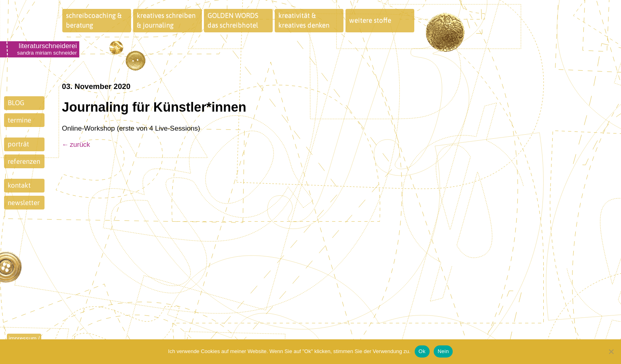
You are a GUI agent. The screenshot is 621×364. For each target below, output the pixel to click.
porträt (18, 144)
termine (19, 120)
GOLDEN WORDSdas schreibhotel (233, 20)
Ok (422, 351)
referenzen (24, 161)
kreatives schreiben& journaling (166, 20)
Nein (443, 351)
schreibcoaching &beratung (94, 20)
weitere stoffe (370, 20)
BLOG (16, 103)
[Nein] (611, 351)
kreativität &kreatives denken (304, 20)
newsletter (24, 203)
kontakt (19, 185)
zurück (80, 145)
